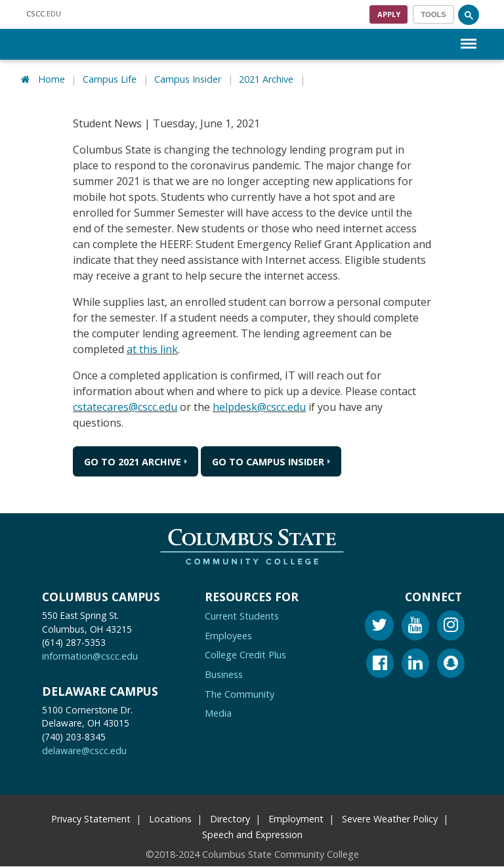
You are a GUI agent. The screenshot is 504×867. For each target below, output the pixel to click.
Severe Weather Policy (390, 819)
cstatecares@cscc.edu (125, 407)
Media (218, 714)
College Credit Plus (245, 655)
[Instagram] (451, 628)
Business (224, 674)
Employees (228, 636)
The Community (240, 694)
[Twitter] (379, 628)
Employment (296, 819)
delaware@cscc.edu (84, 751)
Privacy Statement (91, 819)
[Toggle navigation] (433, 14)
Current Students (242, 617)
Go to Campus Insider (268, 462)
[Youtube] (415, 628)
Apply (389, 14)
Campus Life (110, 79)
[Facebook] (380, 665)
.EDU (44, 14)
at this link (152, 349)
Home (52, 79)
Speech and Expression (252, 835)
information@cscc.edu (90, 657)
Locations (170, 819)
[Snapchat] (451, 665)
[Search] (469, 14)
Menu (469, 37)
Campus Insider (188, 79)
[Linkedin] (415, 665)
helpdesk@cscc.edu (259, 407)
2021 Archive (266, 79)
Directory (230, 819)
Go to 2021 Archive (133, 462)
